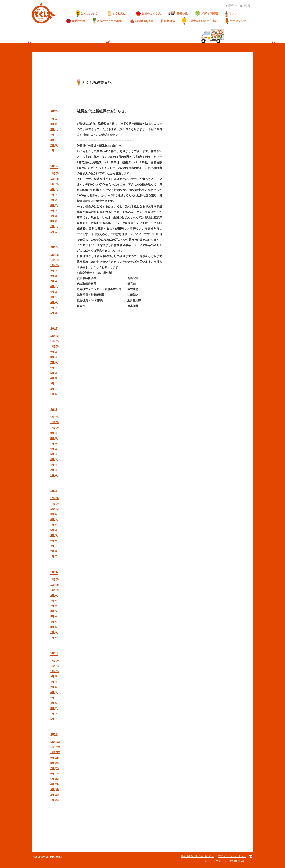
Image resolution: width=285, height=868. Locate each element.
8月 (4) (54, 357)
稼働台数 (178, 13)
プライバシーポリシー (232, 856)
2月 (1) (54, 226)
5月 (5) (54, 535)
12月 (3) (55, 336)
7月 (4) (54, 281)
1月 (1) (54, 151)
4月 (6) (54, 541)
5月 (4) (54, 454)
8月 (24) (55, 763)
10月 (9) (55, 671)
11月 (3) (55, 341)
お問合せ (231, 6)
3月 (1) (54, 140)
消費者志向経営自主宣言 (200, 21)
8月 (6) (54, 601)
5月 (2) (54, 292)
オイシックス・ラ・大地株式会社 (225, 861)
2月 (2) (54, 308)
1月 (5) (54, 394)
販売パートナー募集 (107, 21)
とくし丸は (118, 13)
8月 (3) (54, 438)
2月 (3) (54, 145)
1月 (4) (54, 475)
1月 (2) (54, 313)
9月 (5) (54, 514)
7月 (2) (54, 200)
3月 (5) (54, 627)
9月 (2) (54, 189)
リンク (231, 14)
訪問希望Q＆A (141, 21)
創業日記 (168, 21)
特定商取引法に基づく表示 (198, 856)
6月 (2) (54, 124)
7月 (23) (55, 768)
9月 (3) (54, 271)
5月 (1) (54, 129)
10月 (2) (55, 265)
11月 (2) (55, 260)
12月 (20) (55, 742)
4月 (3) (54, 135)
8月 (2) (54, 195)
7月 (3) (54, 362)
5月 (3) (54, 211)
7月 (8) (54, 606)
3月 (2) (54, 221)
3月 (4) (54, 302)
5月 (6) (54, 617)
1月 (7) (54, 556)
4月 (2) (54, 216)
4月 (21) (55, 784)
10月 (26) (55, 752)
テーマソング (236, 21)
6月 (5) (54, 611)
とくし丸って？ (88, 14)
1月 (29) (55, 800)
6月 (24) (55, 774)
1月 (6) (54, 638)
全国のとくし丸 (148, 14)
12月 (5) (55, 579)
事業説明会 (76, 21)
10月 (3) (55, 184)
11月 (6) (55, 666)
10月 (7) (55, 590)
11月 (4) (55, 504)
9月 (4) (54, 433)
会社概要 (245, 6)
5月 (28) (55, 779)
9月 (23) (55, 758)
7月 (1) (54, 119)
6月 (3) (54, 368)
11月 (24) (55, 747)
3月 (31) (55, 789)
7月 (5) (54, 444)
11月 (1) (55, 179)
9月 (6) (54, 595)
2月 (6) (54, 551)
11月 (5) (55, 585)
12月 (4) (55, 174)
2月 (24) (55, 795)
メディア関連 (206, 14)
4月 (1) (54, 297)
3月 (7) (54, 546)
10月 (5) (55, 509)
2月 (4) (54, 470)
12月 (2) (55, 255)
